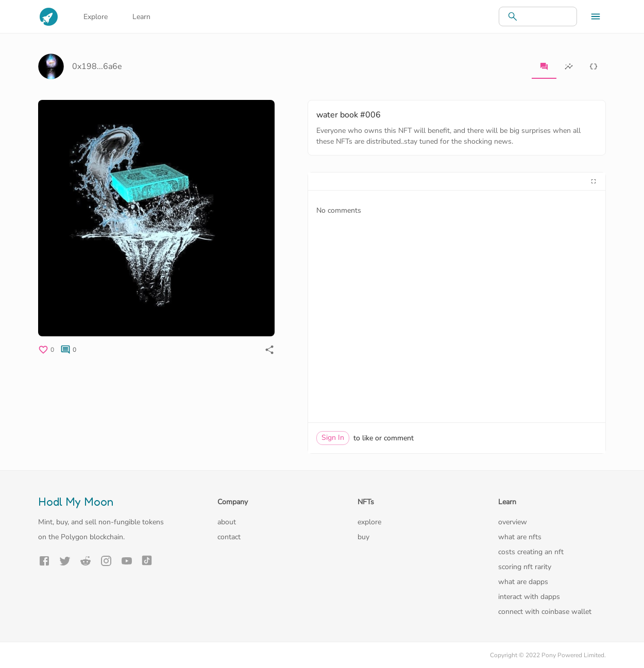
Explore (96, 17)
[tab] (544, 66)
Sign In (333, 438)
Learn (141, 17)
